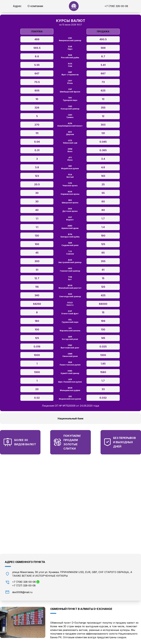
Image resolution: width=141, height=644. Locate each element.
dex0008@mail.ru (22, 592)
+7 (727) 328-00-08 (24, 585)
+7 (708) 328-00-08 (116, 6)
